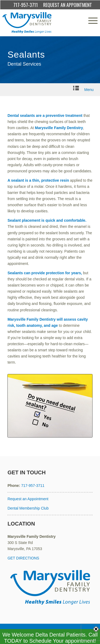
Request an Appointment (28, 499)
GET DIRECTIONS (23, 558)
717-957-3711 (26, 5)
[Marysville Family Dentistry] (40, 23)
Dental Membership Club (28, 508)
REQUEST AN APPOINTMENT (68, 5)
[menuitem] (90, 21)
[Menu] (90, 21)
